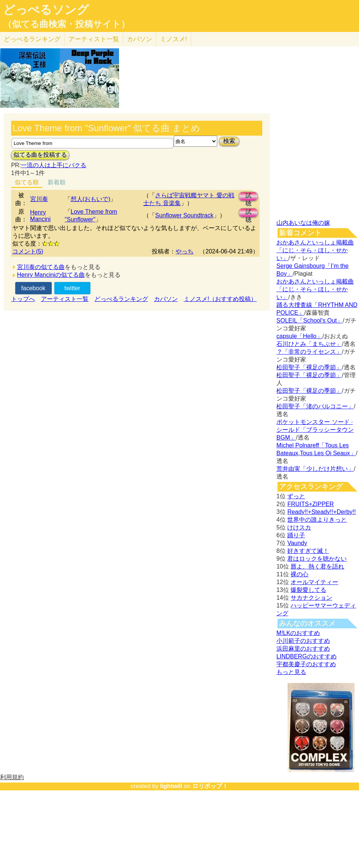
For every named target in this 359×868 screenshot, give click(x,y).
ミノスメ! (174, 39)
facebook (33, 288)
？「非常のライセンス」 (309, 352)
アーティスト (94, 39)
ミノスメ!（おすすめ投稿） (220, 299)
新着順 (57, 182)
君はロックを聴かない (317, 559)
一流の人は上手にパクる (54, 165)
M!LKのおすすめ (298, 633)
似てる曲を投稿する (40, 155)
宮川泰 (39, 199)
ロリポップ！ (210, 786)
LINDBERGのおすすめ (307, 656)
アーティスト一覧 (65, 299)
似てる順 (27, 182)
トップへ (23, 299)
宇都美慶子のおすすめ (306, 664)
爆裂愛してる (308, 590)
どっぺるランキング (121, 299)
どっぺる (32, 39)
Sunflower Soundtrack (184, 215)
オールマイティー (314, 582)
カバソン (140, 39)
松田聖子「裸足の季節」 (309, 367)
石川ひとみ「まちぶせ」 (309, 344)
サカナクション (311, 598)
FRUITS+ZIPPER (310, 504)
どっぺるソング (46, 10)
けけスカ (299, 527)
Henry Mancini (40, 216)
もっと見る (291, 672)
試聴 (249, 197)
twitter (72, 288)
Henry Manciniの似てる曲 (51, 275)
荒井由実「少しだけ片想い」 (315, 469)
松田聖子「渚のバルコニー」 (315, 406)
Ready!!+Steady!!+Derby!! (321, 512)
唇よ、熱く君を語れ (317, 566)
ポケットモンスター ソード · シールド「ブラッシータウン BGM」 (315, 430)
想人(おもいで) (91, 199)
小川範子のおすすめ (303, 641)
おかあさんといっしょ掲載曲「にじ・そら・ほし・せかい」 (315, 250)
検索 (229, 141)
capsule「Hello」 (299, 336)
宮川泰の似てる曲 (41, 267)
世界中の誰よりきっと (317, 520)
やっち (185, 251)
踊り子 (296, 535)
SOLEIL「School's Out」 (310, 320)
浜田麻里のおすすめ (303, 649)
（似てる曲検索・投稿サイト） (66, 24)
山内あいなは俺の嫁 (303, 223)
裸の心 (299, 574)
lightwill (171, 786)
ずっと (296, 496)
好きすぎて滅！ (308, 551)
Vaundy (297, 543)
